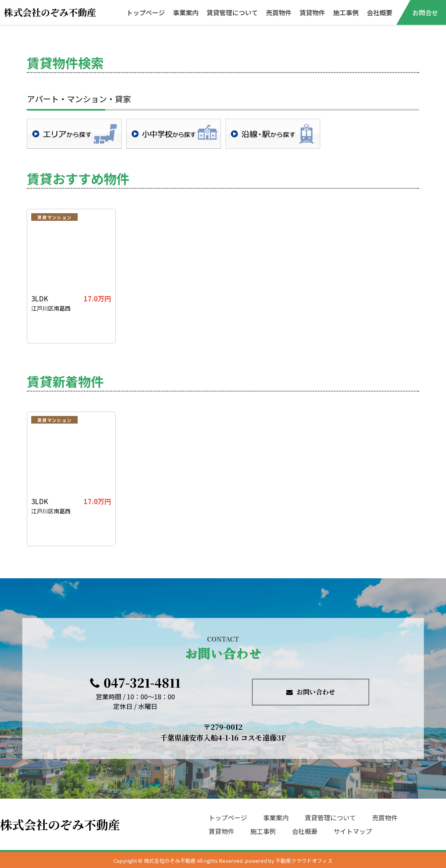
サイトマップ (353, 831)
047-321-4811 (135, 682)
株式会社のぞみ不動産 (50, 12)
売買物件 (279, 12)
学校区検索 (174, 134)
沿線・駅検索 (273, 134)
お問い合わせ (311, 692)
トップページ (146, 12)
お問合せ (425, 12)
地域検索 (74, 134)
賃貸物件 (312, 12)
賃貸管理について (232, 12)
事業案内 (186, 12)
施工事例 (346, 12)
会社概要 (380, 12)
